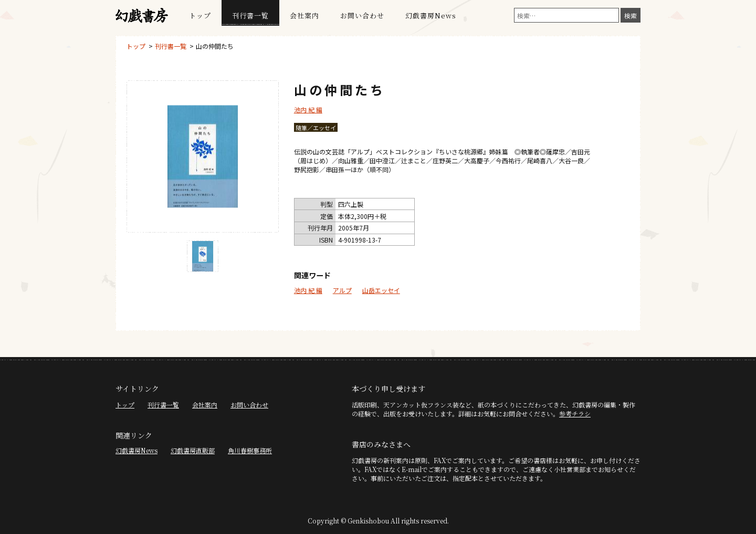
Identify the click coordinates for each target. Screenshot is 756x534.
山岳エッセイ (381, 290)
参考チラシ (575, 413)
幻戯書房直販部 (193, 450)
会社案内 (304, 15)
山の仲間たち (215, 46)
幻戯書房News (431, 15)
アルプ (342, 290)
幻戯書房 (142, 16)
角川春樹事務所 (250, 450)
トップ (200, 15)
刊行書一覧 (250, 15)
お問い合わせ (362, 15)
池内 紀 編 (308, 109)
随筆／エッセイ (316, 128)
